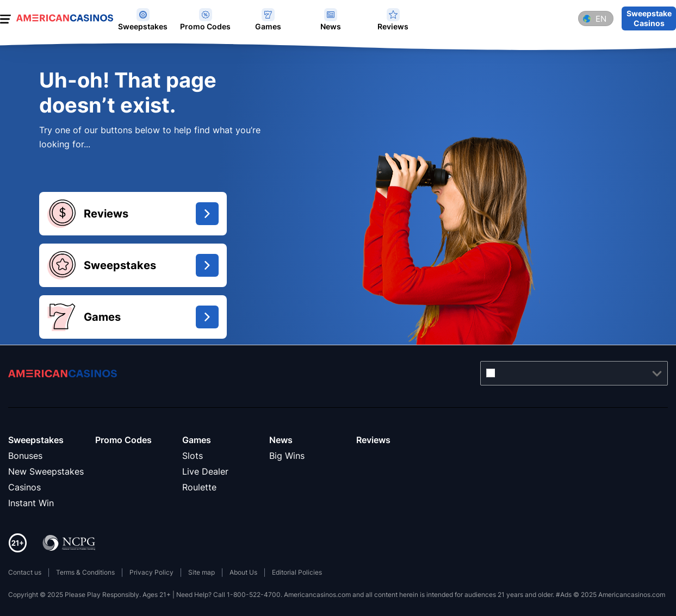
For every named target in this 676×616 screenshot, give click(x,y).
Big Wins (287, 456)
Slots (193, 456)
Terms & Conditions (85, 572)
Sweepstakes (36, 440)
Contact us (25, 572)
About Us (243, 572)
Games (197, 440)
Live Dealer (205, 471)
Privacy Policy (151, 572)
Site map (201, 572)
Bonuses (25, 456)
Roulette (199, 487)
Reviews (373, 440)
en (601, 19)
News (281, 440)
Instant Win (31, 503)
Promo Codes (123, 440)
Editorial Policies (297, 572)
